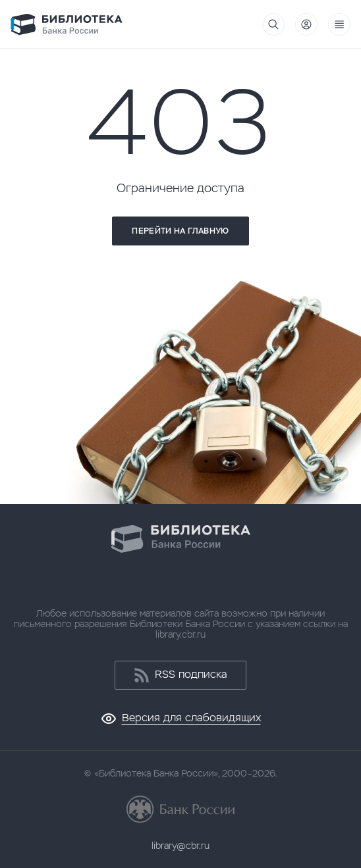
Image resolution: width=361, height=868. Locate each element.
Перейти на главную (180, 231)
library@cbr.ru (180, 846)
